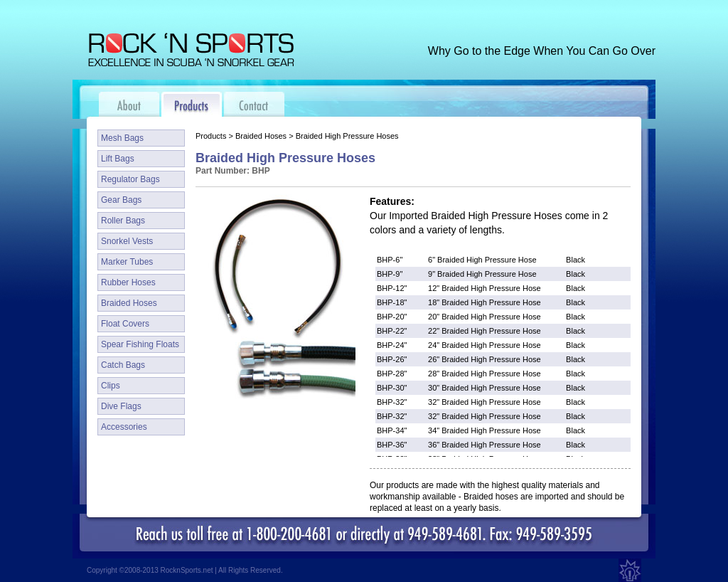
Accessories (124, 427)
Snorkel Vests (127, 241)
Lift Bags (118, 159)
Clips (111, 386)
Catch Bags (123, 365)
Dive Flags (121, 406)
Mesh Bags (122, 138)
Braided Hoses (129, 303)
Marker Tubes (127, 262)
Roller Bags (123, 221)
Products (211, 136)
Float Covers (125, 324)
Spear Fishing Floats (140, 344)
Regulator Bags (130, 179)
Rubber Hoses (128, 282)
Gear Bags (121, 200)
